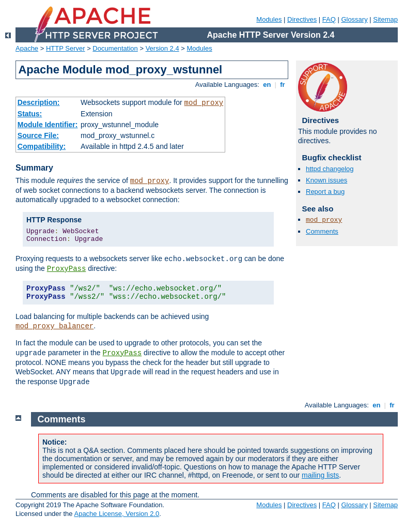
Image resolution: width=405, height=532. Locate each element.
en (267, 85)
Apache (27, 48)
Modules (269, 19)
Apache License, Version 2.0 (116, 514)
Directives (302, 19)
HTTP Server (66, 48)
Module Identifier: (48, 125)
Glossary (354, 19)
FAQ (329, 19)
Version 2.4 (162, 48)
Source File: (38, 135)
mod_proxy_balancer (54, 326)
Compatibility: (42, 146)
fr (283, 85)
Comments (322, 231)
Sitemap (385, 19)
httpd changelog (330, 169)
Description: (39, 102)
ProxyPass (67, 269)
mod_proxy (204, 103)
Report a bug (325, 192)
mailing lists (320, 475)
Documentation (115, 48)
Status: (30, 114)
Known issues (326, 180)
